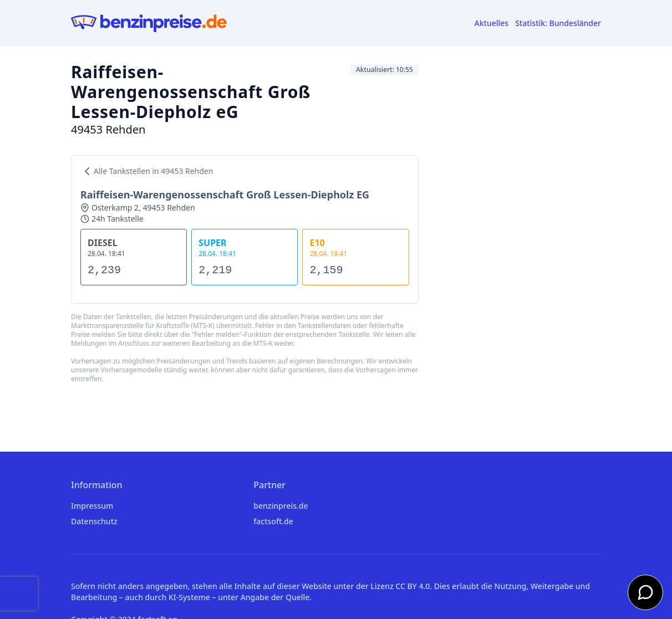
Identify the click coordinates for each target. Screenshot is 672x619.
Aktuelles (492, 23)
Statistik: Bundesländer (558, 23)
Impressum (92, 506)
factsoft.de (273, 521)
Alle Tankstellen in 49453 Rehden (147, 171)
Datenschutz (94, 521)
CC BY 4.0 (413, 586)
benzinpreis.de (281, 506)
